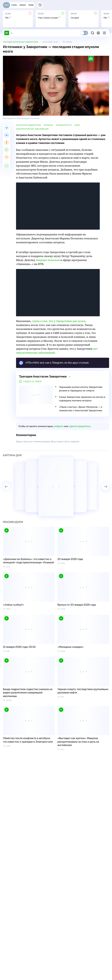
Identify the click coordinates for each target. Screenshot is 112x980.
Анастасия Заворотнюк (29, 125)
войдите (59, 426)
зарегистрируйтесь (80, 426)
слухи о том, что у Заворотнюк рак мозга (58, 321)
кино (77, 125)
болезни (49, 125)
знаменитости (64, 125)
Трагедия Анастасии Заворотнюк (21, 42)
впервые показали (48, 260)
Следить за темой (32, 382)
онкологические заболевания (32, 129)
